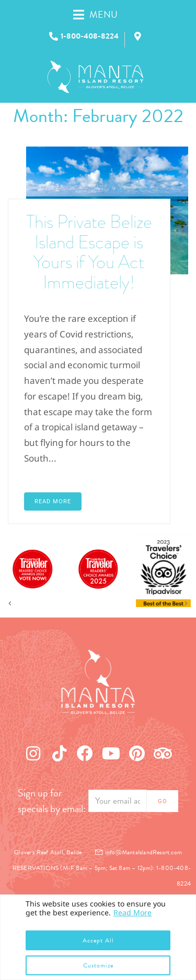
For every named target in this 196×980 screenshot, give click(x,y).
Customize (98, 965)
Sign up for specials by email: (52, 801)
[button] (107, 14)
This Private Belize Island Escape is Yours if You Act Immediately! (89, 252)
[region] (98, 937)
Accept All (98, 940)
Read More (132, 912)
